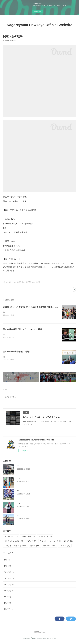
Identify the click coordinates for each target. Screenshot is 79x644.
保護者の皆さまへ (24, 466)
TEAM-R (31, 542)
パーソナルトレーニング (62, 542)
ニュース (65, 546)
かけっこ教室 (28, 537)
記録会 (35, 546)
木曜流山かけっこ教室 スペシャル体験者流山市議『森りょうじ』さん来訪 (35, 307)
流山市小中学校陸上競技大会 (28, 516)
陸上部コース (11, 537)
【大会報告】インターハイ (27, 504)
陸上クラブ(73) (26, 282)
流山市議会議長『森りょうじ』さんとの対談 (23, 329)
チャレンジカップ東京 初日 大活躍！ (31, 491)
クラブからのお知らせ (15, 546)
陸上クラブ (49, 546)
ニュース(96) (36, 282)
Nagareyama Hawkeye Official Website (40, 25)
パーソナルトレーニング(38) (12, 282)
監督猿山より (45, 537)
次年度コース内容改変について (29, 479)
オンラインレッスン (14, 542)
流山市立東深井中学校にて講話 (17, 352)
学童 (43, 542)
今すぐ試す (38, 12)
